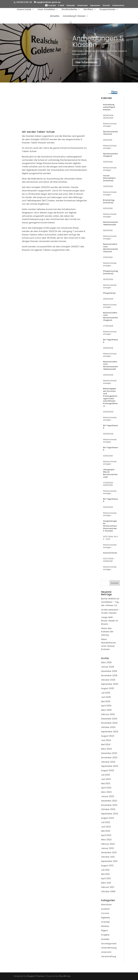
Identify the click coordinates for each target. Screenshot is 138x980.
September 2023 (110, 766)
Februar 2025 (108, 714)
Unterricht (106, 952)
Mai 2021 (105, 874)
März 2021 (106, 883)
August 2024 (108, 736)
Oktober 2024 (108, 727)
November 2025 (109, 675)
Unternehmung (109, 948)
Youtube (50, 6)
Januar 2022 (108, 848)
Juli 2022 (106, 822)
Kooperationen (107, 10)
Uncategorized (109, 944)
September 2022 (110, 814)
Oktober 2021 (108, 857)
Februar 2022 (108, 844)
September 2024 (110, 732)
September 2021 (109, 861)
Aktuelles (55, 17)
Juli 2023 (106, 775)
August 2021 (107, 866)
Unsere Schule (24, 10)
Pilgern (105, 930)
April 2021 (106, 878)
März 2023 (106, 792)
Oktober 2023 (108, 762)
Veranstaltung (109, 956)
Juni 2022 (106, 827)
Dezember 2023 (109, 753)
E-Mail (61, 6)
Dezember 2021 (109, 853)
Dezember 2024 (109, 719)
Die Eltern (88, 10)
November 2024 (109, 723)
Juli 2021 (105, 870)
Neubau (105, 926)
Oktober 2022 (108, 809)
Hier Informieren (86, 62)
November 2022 (109, 805)
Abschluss (106, 905)
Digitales (106, 918)
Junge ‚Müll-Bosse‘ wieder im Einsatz (110, 621)
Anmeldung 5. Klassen (74, 17)
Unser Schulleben (46, 10)
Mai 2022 (106, 831)
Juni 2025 (106, 697)
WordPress (65, 976)
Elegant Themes (36, 976)
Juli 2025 (106, 693)
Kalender (71, 6)
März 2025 (106, 710)
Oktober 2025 (108, 680)
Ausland (105, 909)
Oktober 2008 (108, 891)
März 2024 (106, 749)
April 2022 (106, 835)
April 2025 (106, 706)
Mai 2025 (106, 701)
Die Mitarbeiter (69, 10)
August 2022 (108, 818)
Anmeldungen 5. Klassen (99, 42)
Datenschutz (118, 6)
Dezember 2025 (109, 671)
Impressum (95, 6)
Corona (105, 913)
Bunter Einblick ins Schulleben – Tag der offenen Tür (110, 602)
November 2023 (109, 758)
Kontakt (106, 6)
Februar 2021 (108, 887)
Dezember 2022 (109, 801)
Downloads (82, 6)
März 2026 (106, 662)
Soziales (105, 939)
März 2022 (106, 840)
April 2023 (106, 788)
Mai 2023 (106, 783)
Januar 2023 (108, 796)
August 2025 (108, 688)
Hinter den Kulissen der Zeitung (107, 632)
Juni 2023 (106, 779)
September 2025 (110, 684)
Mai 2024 (106, 745)
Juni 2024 (106, 740)
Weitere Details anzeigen (110, 125)
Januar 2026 (108, 667)
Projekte (105, 935)
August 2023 (108, 770)
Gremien (105, 922)
